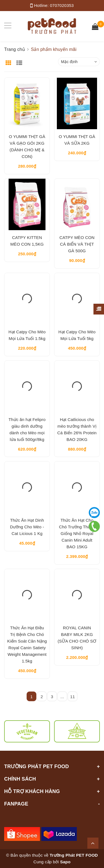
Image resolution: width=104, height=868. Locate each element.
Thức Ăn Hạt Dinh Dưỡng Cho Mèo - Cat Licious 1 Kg (27, 527)
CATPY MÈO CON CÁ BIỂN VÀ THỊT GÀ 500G (77, 244)
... (62, 697)
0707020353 (62, 5)
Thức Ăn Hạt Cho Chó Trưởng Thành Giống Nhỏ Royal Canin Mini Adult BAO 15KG (77, 533)
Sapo (65, 862)
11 (73, 697)
